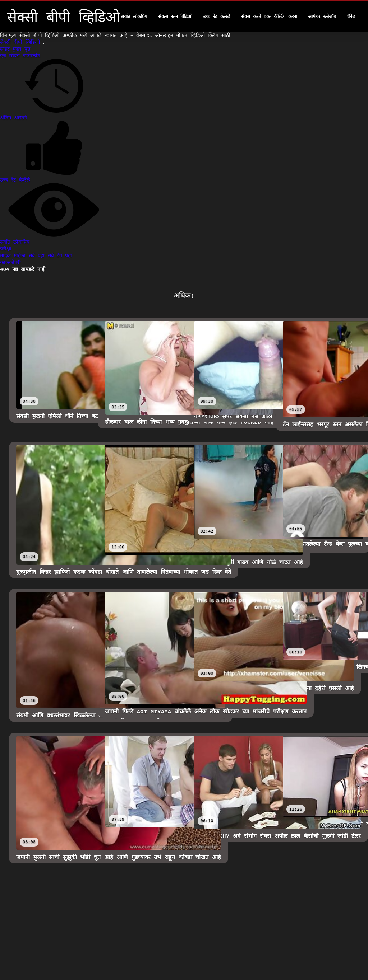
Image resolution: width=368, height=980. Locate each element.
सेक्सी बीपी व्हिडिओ (21, 42)
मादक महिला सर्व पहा (24, 255)
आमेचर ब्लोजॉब (322, 16)
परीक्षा (6, 249)
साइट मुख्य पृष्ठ (15, 49)
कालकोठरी (10, 262)
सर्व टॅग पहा (60, 255)
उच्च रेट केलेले (217, 16)
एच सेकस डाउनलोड (20, 56)
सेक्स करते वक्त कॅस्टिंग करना (269, 16)
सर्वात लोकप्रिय (134, 16)
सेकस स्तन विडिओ (175, 16)
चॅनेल (351, 16)
